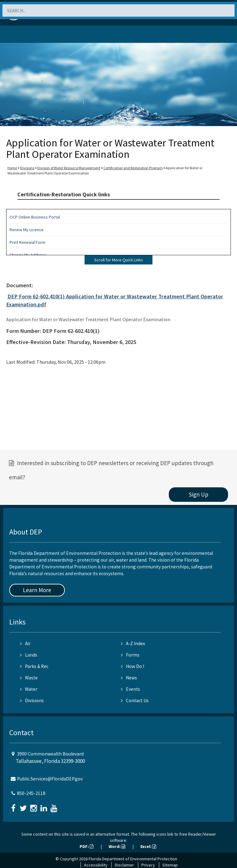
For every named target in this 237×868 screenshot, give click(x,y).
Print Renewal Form (27, 242)
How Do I (133, 666)
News (129, 678)
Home (12, 168)
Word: (117, 846)
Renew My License (27, 230)
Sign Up (199, 494)
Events (131, 689)
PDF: (87, 846)
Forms (130, 655)
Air (25, 643)
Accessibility (96, 865)
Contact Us (135, 700)
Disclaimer (124, 865)
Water (29, 689)
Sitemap (170, 865)
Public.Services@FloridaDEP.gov (50, 779)
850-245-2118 (31, 793)
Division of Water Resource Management (69, 168)
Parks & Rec (34, 666)
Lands (29, 655)
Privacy (148, 865)
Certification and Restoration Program (133, 168)
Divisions (27, 168)
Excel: (148, 846)
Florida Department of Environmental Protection (133, 859)
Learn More (37, 590)
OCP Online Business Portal (35, 217)
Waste (29, 678)
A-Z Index (133, 643)
